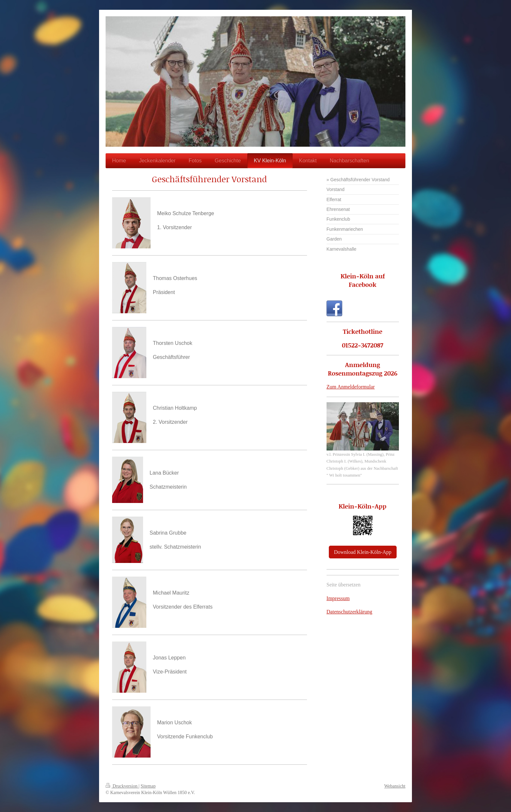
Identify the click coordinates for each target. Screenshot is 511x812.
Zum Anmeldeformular (351, 387)
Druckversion (122, 786)
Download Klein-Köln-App (363, 552)
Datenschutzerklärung (349, 612)
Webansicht (395, 786)
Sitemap (148, 786)
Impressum (338, 598)
